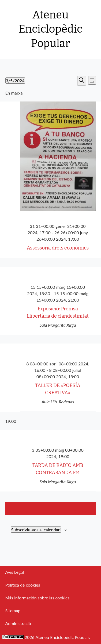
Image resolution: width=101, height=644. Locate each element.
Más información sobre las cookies (38, 598)
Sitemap (13, 610)
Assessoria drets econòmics (58, 248)
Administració (18, 623)
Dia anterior (16, 512)
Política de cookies (23, 585)
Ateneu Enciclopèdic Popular (51, 29)
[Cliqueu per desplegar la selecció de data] (15, 81)
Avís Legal (15, 572)
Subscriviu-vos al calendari (36, 530)
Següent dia (85, 512)
